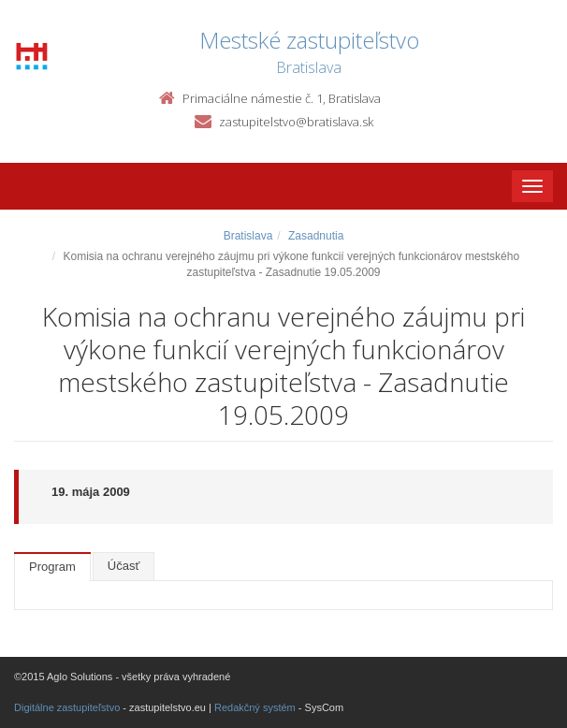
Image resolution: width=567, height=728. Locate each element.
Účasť (124, 566)
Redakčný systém (255, 707)
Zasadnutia (316, 236)
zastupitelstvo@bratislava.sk (296, 122)
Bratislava (248, 236)
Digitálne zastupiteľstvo (67, 707)
